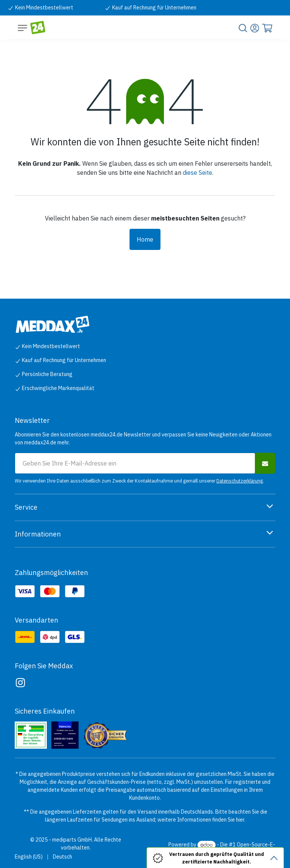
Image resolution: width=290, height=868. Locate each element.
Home (145, 239)
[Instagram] (20, 683)
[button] (265, 463)
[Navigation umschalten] (22, 28)
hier (240, 820)
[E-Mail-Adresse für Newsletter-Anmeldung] (135, 463)
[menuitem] (29, 857)
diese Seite (197, 173)
